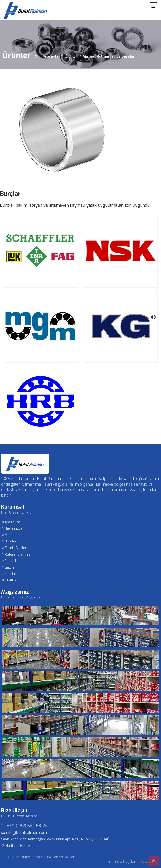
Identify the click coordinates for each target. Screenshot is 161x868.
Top (154, 861)
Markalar (10, 535)
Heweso (147, 862)
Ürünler (9, 541)
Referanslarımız (16, 555)
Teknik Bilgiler (14, 548)
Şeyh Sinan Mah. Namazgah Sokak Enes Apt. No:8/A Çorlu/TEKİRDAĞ (55, 839)
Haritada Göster (16, 846)
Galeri (8, 567)
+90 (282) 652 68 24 (24, 826)
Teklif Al (9, 580)
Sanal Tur (11, 561)
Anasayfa (11, 522)
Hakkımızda (12, 529)
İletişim (9, 574)
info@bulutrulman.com (24, 833)
